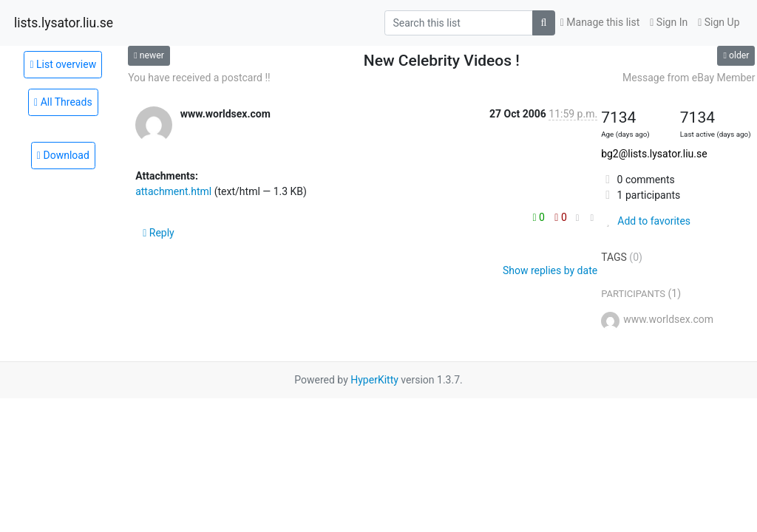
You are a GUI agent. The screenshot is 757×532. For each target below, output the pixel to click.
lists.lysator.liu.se (64, 23)
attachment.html (173, 191)
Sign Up (719, 22)
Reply (159, 233)
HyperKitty (374, 380)
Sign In (669, 22)
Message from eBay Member (689, 78)
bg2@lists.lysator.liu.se (654, 154)
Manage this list (600, 22)
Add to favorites (646, 221)
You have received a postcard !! (199, 78)
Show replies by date (550, 270)
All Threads (63, 102)
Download (63, 155)
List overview (63, 64)
